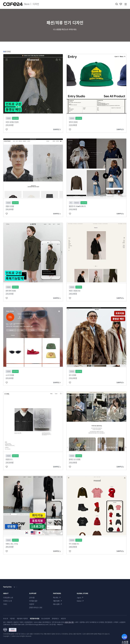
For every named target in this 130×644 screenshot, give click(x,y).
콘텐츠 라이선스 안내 (36, 608)
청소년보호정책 (45, 619)
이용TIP (32, 604)
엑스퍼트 (56, 598)
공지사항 (32, 598)
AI (124, 638)
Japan (79, 598)
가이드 (5, 604)
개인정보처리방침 (35, 619)
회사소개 (5, 619)
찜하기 (121, 4)
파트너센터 (56, 604)
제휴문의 (63, 619)
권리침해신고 (55, 619)
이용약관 (12, 619)
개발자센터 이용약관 (22, 619)
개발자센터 (56, 601)
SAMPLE (57, 129)
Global (79, 601)
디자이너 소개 (7, 601)
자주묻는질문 (33, 601)
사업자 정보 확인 (69, 622)
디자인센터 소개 (8, 598)
